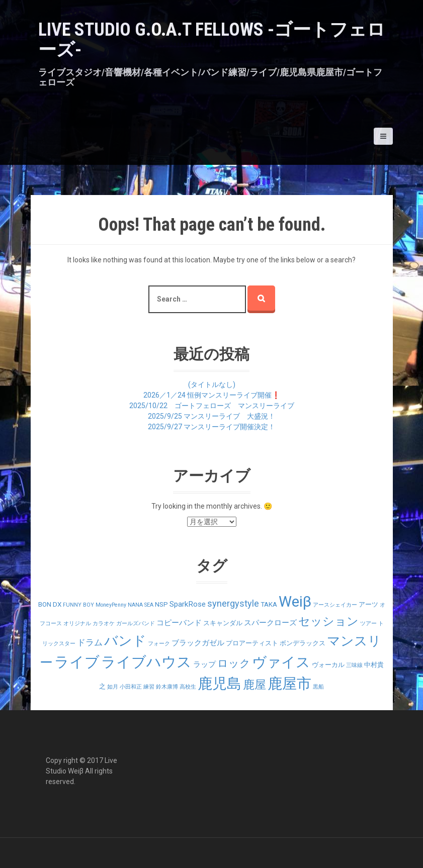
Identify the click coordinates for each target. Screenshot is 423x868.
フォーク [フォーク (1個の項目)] (159, 644)
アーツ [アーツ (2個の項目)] (368, 604)
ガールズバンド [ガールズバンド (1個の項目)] (136, 623)
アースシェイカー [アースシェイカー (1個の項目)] (335, 605)
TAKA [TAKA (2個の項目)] (269, 604)
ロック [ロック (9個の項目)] (234, 663)
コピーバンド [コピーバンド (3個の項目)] (179, 623)
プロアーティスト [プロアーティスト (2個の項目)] (252, 643)
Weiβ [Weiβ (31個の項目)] (295, 602)
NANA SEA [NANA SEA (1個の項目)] (141, 605)
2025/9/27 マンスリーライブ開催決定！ (211, 427)
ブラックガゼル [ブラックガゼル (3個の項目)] (198, 643)
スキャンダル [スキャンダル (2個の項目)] (223, 623)
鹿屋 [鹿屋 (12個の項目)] (255, 685)
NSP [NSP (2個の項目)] (161, 604)
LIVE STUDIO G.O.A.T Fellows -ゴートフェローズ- (212, 40)
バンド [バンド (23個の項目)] (125, 641)
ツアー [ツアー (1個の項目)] (368, 623)
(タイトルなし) (212, 384)
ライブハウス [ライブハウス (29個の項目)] (146, 662)
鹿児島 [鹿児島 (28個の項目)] (220, 684)
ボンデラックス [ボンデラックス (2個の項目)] (303, 643)
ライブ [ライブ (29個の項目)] (77, 662)
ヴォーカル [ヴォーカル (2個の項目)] (328, 665)
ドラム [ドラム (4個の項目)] (90, 642)
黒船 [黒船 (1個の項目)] (318, 687)
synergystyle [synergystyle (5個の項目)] (233, 603)
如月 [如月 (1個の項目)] (113, 687)
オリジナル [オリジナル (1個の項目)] (77, 623)
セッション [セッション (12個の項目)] (328, 621)
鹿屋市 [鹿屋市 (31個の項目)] (289, 684)
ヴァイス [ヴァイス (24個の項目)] (281, 662)
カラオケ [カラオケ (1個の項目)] (104, 623)
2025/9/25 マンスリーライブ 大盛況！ (211, 416)
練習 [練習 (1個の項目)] (149, 687)
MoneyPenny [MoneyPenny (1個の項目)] (111, 605)
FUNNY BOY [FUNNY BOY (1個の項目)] (78, 605)
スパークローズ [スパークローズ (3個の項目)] (270, 623)
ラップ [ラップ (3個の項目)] (204, 664)
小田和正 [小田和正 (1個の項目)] (131, 687)
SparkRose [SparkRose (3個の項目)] (188, 604)
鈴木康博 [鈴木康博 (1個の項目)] (167, 687)
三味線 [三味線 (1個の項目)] (354, 665)
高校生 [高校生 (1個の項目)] (188, 687)
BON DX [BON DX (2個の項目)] (50, 604)
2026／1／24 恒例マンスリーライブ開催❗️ (212, 395)
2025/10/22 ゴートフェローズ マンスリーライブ (212, 406)
